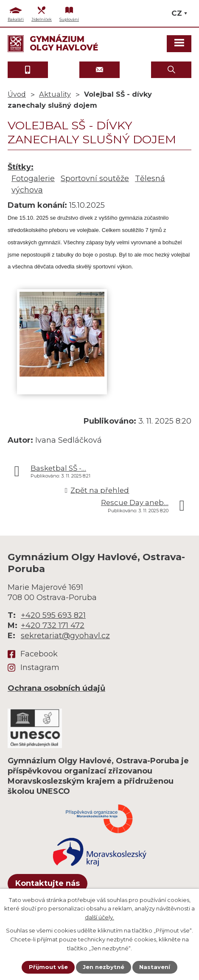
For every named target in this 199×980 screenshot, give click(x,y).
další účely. (99, 918)
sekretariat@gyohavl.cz (65, 636)
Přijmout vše (48, 967)
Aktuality (55, 94)
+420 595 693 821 (53, 615)
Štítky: (21, 167)
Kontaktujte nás (48, 883)
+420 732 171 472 (53, 625)
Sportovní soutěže (95, 179)
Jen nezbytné (104, 967)
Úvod (17, 94)
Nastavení (155, 967)
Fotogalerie (33, 179)
